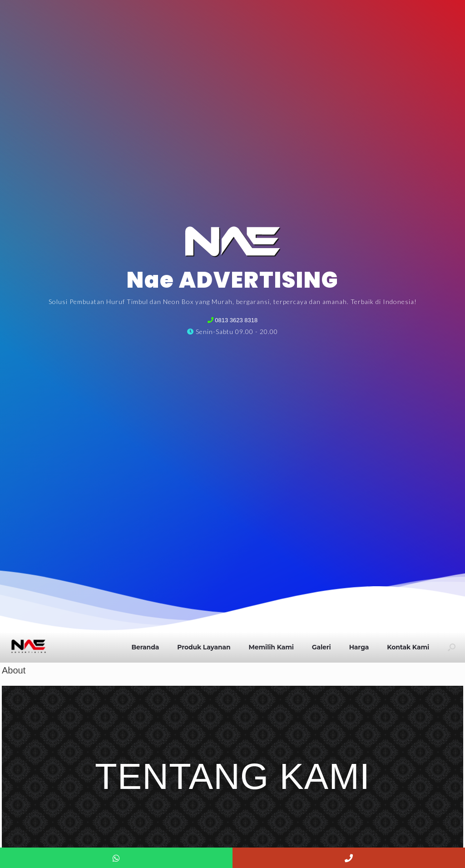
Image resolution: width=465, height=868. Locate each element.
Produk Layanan (204, 647)
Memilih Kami (271, 647)
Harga (359, 647)
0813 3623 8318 (236, 320)
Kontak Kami (408, 647)
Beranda (145, 647)
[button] (452, 647)
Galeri (322, 647)
